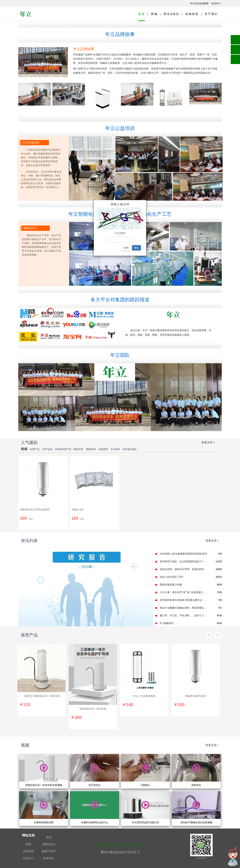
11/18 (219, 561)
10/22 (219, 569)
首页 (142, 14)
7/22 (219, 592)
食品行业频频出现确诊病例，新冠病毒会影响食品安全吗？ (184, 608)
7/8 (220, 600)
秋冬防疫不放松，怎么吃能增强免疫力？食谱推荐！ (184, 561)
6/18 (219, 615)
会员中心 (28, 858)
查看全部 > (208, 442)
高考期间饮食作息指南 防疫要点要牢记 (181, 600)
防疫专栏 (79, 449)
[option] (42, 680)
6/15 (219, 623)
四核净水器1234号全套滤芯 (35, 510)
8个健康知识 (167, 623)
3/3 (220, 554)
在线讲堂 (192, 14)
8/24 (219, 585)
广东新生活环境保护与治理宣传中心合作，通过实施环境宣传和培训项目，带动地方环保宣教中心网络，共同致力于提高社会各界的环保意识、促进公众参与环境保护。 (41, 157)
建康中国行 (49, 851)
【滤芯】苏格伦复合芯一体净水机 (42, 696)
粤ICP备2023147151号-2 (120, 852)
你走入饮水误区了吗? (172, 577)
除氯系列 (91, 449)
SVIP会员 (48, 449)
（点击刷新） (120, 233)
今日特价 (116, 449)
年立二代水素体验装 (145, 696)
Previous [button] (209, 635)
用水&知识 (171, 14)
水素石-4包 (77, 510)
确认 (136, 248)
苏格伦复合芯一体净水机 (94, 709)
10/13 (219, 577)
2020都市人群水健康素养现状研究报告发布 (183, 554)
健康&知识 (49, 844)
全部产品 (35, 449)
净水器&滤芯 (130, 449)
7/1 (220, 608)
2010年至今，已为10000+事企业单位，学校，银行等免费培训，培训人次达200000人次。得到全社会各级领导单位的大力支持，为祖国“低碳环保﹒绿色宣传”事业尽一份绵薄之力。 (41, 179)
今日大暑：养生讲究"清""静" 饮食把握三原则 (184, 592)
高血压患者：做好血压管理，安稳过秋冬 (182, 569)
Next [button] (218, 635)
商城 (154, 14)
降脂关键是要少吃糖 (171, 585)
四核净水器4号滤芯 (197, 696)
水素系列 (104, 449)
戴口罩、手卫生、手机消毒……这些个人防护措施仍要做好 (184, 615)
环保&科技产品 (63, 449)
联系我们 (49, 858)
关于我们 (211, 14)
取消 (126, 248)
